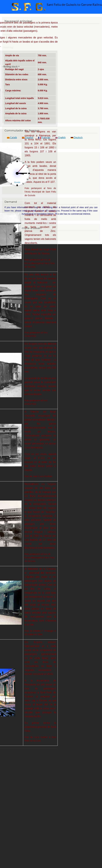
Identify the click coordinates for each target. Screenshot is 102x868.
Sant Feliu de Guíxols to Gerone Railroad (52, 7)
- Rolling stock (10, 66)
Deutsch (77, 137)
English (60, 137)
